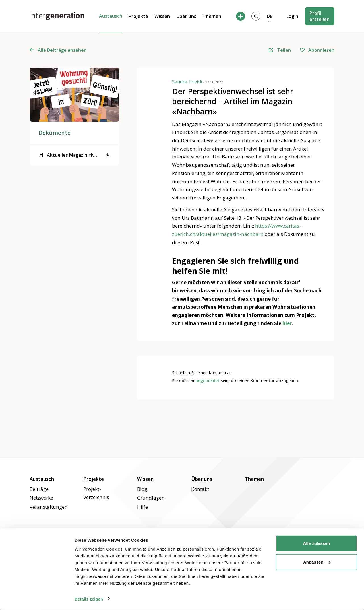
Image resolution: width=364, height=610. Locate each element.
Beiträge (109, 22)
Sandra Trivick (197, 81)
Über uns (186, 16)
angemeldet (207, 381)
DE (269, 16)
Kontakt (200, 489)
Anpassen (317, 562)
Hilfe (142, 507)
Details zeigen (89, 599)
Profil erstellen (319, 16)
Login (292, 16)
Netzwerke (41, 498)
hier (287, 323)
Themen (212, 16)
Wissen (162, 16)
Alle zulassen (316, 543)
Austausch (111, 16)
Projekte (138, 16)
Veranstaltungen (49, 507)
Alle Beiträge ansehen (58, 50)
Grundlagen (151, 498)
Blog (142, 489)
